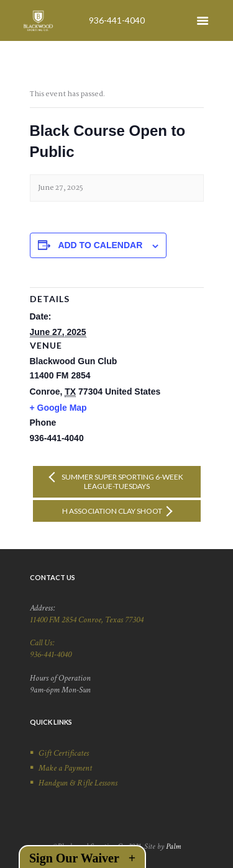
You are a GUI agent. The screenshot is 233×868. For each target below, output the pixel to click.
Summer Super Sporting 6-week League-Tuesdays (122, 481)
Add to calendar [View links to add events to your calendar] (100, 245)
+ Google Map (58, 408)
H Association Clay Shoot (113, 511)
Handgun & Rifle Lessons (78, 783)
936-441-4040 (117, 20)
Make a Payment (65, 768)
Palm (173, 846)
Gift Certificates (64, 753)
